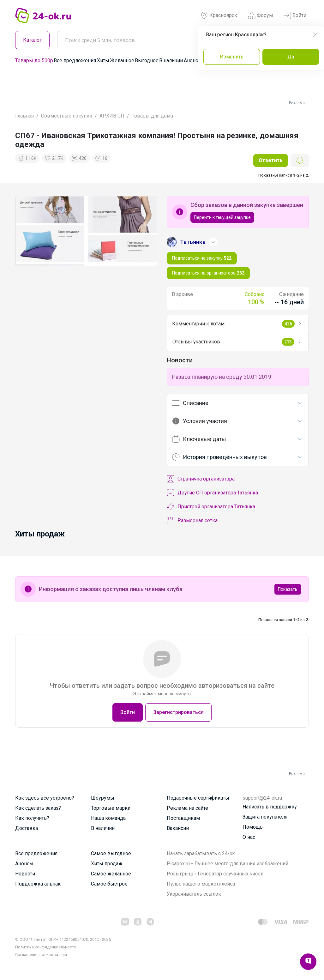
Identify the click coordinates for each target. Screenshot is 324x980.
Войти (295, 15)
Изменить (232, 57)
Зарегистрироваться (178, 712)
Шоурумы (103, 798)
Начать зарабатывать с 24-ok (201, 853)
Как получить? (32, 818)
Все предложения (75, 60)
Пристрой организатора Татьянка (211, 507)
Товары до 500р (34, 60)
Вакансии (178, 828)
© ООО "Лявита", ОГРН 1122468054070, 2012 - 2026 (63, 939)
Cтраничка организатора (201, 479)
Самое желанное (111, 874)
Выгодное (147, 60)
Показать (288, 589)
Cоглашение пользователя (41, 955)
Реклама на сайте (187, 808)
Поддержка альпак (38, 884)
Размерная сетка (192, 521)
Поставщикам (183, 818)
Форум (260, 15)
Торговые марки (111, 808)
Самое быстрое (109, 884)
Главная (24, 116)
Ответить (271, 160)
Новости (25, 874)
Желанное (122, 60)
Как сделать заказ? (38, 808)
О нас (249, 837)
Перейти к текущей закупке (222, 217)
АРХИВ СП (112, 116)
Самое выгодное (111, 853)
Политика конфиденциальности (46, 947)
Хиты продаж (107, 864)
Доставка (27, 828)
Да (291, 57)
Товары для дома (152, 116)
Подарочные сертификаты (198, 798)
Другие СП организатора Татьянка (212, 493)
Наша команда (108, 818)
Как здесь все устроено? (45, 798)
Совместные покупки (67, 116)
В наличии (171, 60)
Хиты (103, 60)
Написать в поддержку (270, 807)
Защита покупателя (265, 817)
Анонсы (193, 60)
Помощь (253, 827)
